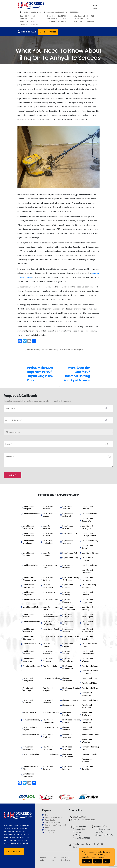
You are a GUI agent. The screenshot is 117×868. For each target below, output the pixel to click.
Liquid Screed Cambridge (29, 542)
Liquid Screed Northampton (88, 616)
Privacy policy (43, 859)
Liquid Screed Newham (29, 616)
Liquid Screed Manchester (29, 775)
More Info (87, 861)
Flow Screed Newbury (51, 678)
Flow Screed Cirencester (87, 721)
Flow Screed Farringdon (87, 707)
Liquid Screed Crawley (29, 554)
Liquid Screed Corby (90, 541)
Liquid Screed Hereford (68, 586)
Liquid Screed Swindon (87, 638)
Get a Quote (50, 820)
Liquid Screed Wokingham (29, 660)
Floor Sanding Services (38, 350)
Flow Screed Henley (70, 700)
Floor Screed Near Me (51, 754)
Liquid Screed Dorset (90, 553)
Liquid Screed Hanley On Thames (71, 579)
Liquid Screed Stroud (51, 637)
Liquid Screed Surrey (71, 637)
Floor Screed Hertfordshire (68, 756)
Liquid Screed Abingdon (29, 508)
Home (47, 815)
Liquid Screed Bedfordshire (29, 527)
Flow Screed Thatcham (87, 714)
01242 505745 (57, 21)
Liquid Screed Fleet (31, 565)
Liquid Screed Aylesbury (68, 508)
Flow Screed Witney (90, 688)
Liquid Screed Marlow (32, 607)
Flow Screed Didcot (90, 683)
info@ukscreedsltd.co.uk (54, 12)
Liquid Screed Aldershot (48, 508)
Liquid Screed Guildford (48, 579)
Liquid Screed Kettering (68, 594)
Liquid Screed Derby (70, 553)
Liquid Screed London (32, 600)
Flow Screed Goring (31, 754)
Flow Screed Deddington (48, 748)
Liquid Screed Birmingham (87, 527)
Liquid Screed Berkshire (48, 527)
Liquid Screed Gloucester (87, 572)
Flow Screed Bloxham (91, 735)
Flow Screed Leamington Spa (49, 721)
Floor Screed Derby (90, 754)
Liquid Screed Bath (89, 514)
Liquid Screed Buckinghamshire (89, 535)
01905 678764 (29, 24)
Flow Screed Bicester (90, 678)
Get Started (14, 852)
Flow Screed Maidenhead (68, 667)
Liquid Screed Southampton (88, 631)
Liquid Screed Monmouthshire (69, 608)
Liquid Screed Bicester (68, 527)
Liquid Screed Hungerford (29, 594)
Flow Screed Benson (51, 713)
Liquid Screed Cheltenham (48, 542)
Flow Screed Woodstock (87, 729)
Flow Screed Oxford (51, 666)
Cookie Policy (53, 859)
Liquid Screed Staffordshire (29, 638)
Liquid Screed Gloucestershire (30, 579)
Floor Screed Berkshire (87, 761)
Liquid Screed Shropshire (29, 631)
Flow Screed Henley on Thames (90, 672)
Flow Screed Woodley (91, 666)
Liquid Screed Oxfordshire (48, 623)
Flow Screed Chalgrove (67, 736)
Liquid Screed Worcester (48, 660)
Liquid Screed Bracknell (48, 535)
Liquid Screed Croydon (48, 554)
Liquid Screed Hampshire (87, 579)
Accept (98, 861)
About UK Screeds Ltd (53, 818)
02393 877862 (84, 21)
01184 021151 (27, 21)
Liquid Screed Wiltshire (29, 653)
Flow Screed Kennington (28, 748)
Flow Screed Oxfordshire (67, 680)
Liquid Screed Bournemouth (29, 535)
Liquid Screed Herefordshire (29, 586)
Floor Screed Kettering (48, 768)
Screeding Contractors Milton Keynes (67, 350)
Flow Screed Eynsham (48, 736)
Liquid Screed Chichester (68, 542)
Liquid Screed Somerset (68, 631)
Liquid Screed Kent (50, 592)
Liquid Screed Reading (68, 623)
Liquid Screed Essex (90, 565)
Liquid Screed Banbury (87, 508)
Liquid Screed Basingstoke (68, 515)
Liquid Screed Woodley (87, 660)
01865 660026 (72, 12)
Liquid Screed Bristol (70, 534)
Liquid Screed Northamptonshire (50, 616)
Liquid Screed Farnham (87, 559)
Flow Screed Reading (32, 666)
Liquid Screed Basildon (48, 515)
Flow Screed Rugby (50, 727)
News (47, 828)
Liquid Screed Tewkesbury (48, 645)
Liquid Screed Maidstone (68, 601)
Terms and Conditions (66, 859)
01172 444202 (27, 19)
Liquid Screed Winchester (48, 653)
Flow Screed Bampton (67, 714)
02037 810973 (82, 19)
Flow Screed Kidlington (48, 702)
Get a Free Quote (48, 32)
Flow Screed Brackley (32, 720)
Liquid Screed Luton (51, 600)
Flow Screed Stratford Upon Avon (71, 721)
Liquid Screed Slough (51, 629)
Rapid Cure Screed (52, 823)
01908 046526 (84, 16)
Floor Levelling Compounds (55, 825)
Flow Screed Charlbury (67, 729)
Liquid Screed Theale (32, 644)
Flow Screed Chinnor (31, 713)
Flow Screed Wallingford (87, 694)
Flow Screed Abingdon (48, 689)
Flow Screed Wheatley (87, 741)
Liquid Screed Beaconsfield (87, 520)
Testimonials (50, 830)
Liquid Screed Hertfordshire (48, 586)
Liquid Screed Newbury (87, 608)
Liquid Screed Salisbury (87, 623)
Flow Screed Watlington (67, 748)
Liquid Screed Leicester (87, 594)
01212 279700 (56, 16)
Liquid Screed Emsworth (68, 567)
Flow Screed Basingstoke (28, 680)
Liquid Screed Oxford (32, 622)
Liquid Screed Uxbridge (68, 645)
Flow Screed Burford (31, 735)
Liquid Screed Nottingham (68, 616)
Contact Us (49, 833)
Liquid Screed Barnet (31, 514)
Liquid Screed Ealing (70, 558)
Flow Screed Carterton (28, 702)
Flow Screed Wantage (28, 689)
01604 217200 (57, 19)
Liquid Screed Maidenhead (87, 601)
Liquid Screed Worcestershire (88, 653)
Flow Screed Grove (70, 705)
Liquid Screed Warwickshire (68, 660)
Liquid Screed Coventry (87, 547)
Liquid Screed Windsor (68, 653)
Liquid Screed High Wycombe (89, 586)
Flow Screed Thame (90, 700)
